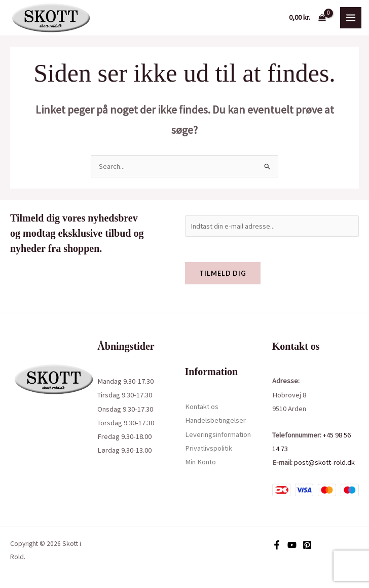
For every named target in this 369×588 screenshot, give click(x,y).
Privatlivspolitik (209, 448)
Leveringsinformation (218, 434)
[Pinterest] (307, 545)
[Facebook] (277, 545)
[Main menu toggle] (351, 18)
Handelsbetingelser (215, 420)
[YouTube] (292, 545)
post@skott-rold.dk (324, 462)
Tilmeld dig (223, 273)
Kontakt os (202, 407)
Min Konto (200, 462)
